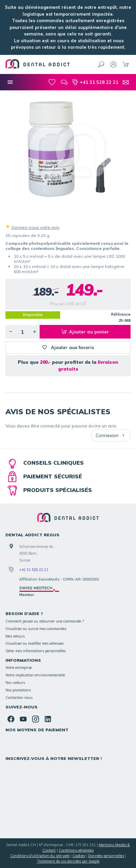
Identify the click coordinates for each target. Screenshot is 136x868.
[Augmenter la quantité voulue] (35, 332)
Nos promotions (18, 690)
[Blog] (64, 82)
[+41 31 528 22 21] (95, 82)
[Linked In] (48, 719)
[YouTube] (23, 719)
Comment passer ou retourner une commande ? (45, 621)
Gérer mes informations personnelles (36, 651)
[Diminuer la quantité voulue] (11, 332)
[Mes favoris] (52, 82)
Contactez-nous (19, 698)
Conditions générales (76, 850)
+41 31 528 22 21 (34, 570)
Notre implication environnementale (35, 675)
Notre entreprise (19, 668)
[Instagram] (36, 719)
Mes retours (15, 636)
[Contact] (126, 82)
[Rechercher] (101, 64)
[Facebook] (11, 719)
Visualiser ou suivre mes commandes (36, 629)
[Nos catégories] (10, 82)
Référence (121, 314)
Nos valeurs (15, 683)
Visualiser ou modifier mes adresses (35, 643)
